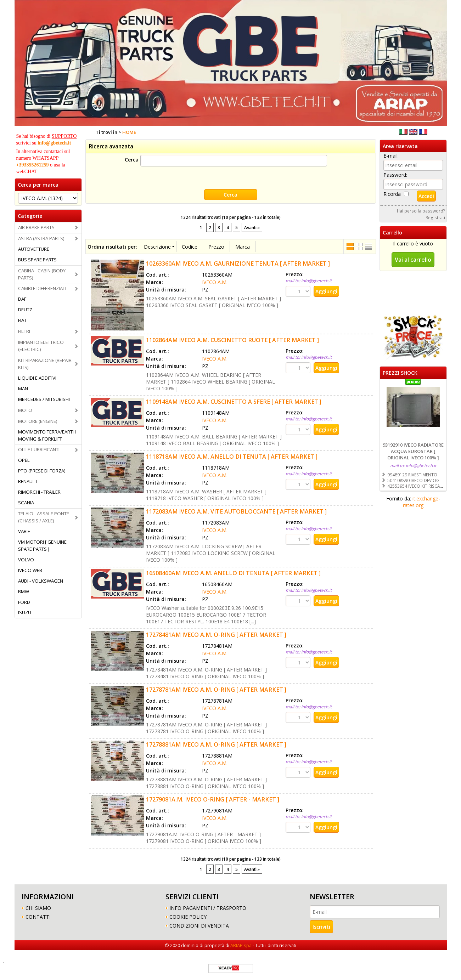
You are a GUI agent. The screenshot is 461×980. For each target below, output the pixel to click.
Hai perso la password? (421, 211)
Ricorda (392, 194)
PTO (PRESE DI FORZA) (42, 471)
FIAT (22, 320)
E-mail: (391, 156)
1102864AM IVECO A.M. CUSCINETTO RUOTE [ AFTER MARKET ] (232, 340)
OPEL (24, 460)
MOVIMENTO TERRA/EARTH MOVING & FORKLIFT (47, 435)
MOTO (25, 410)
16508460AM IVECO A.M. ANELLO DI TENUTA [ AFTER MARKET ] (233, 573)
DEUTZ (25, 310)
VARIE (24, 531)
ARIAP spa (241, 945)
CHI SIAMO (38, 908)
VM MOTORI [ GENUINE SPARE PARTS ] (42, 545)
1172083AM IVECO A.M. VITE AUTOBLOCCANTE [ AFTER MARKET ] (236, 511)
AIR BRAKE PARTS (36, 227)
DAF (22, 299)
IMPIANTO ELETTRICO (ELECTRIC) (41, 346)
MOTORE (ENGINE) (38, 421)
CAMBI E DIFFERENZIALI (42, 288)
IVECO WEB (30, 570)
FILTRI (24, 331)
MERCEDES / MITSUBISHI (44, 399)
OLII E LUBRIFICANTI (39, 449)
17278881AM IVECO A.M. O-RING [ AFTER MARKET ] (216, 744)
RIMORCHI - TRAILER (39, 492)
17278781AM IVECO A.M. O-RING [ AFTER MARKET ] (216, 690)
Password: (395, 175)
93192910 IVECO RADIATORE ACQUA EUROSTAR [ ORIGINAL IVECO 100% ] (413, 451)
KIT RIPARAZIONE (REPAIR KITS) (45, 364)
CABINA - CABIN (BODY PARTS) (42, 274)
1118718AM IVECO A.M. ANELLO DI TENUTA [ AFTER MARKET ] (232, 457)
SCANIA (26, 503)
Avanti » (252, 227)
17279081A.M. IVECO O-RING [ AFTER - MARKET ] (213, 799)
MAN (23, 389)
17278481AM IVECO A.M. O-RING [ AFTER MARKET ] (216, 635)
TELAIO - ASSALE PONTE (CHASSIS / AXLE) (44, 517)
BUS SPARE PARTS (37, 260)
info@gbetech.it (54, 143)
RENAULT (28, 481)
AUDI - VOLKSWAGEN (41, 581)
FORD (24, 602)
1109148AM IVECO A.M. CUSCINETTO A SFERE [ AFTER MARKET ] (234, 402)
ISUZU (25, 612)
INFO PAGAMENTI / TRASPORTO (208, 908)
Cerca (132, 160)
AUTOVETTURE (34, 249)
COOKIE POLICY (188, 917)
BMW (24, 591)
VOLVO (26, 560)
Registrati (435, 217)
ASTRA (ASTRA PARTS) (41, 238)
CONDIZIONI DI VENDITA (199, 926)
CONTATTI (38, 917)
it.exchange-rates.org (421, 502)
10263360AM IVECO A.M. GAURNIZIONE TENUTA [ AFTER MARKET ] (238, 264)
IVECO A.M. (215, 282)
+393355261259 (33, 165)
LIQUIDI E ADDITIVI (37, 378)
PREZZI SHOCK (400, 373)
